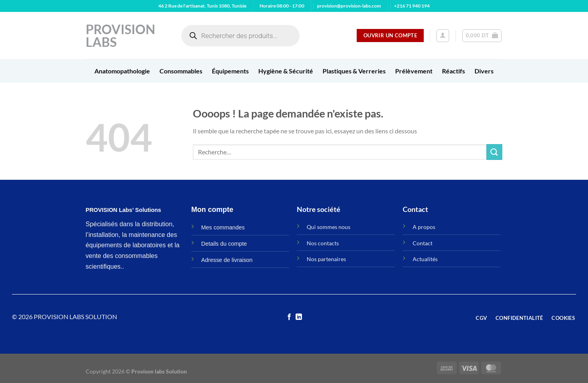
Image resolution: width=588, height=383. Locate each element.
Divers (484, 71)
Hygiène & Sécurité (286, 71)
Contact (423, 243)
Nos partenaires (326, 259)
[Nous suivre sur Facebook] (289, 317)
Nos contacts (323, 243)
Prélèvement (414, 71)
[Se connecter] (443, 36)
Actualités (425, 259)
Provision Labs (120, 36)
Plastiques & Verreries (354, 71)
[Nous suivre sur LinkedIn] (299, 317)
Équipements (230, 71)
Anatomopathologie (122, 71)
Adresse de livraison (227, 260)
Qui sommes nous (329, 227)
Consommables (181, 71)
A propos (424, 227)
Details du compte (224, 244)
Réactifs (453, 71)
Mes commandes (223, 227)
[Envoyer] (494, 152)
